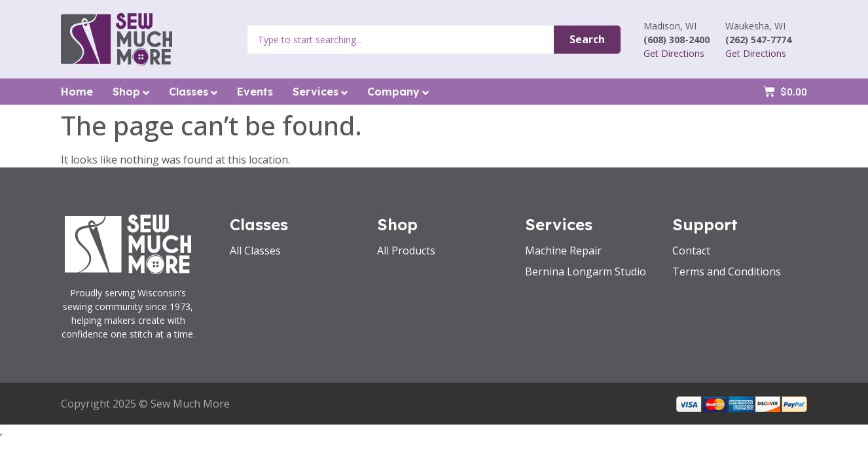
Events (255, 92)
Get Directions (674, 53)
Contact (691, 251)
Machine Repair (563, 251)
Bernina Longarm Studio (586, 271)
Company (398, 92)
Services (320, 92)
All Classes (255, 251)
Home (77, 92)
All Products (406, 251)
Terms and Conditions (727, 271)
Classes (193, 92)
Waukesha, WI (755, 26)
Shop (131, 92)
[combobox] (401, 40)
